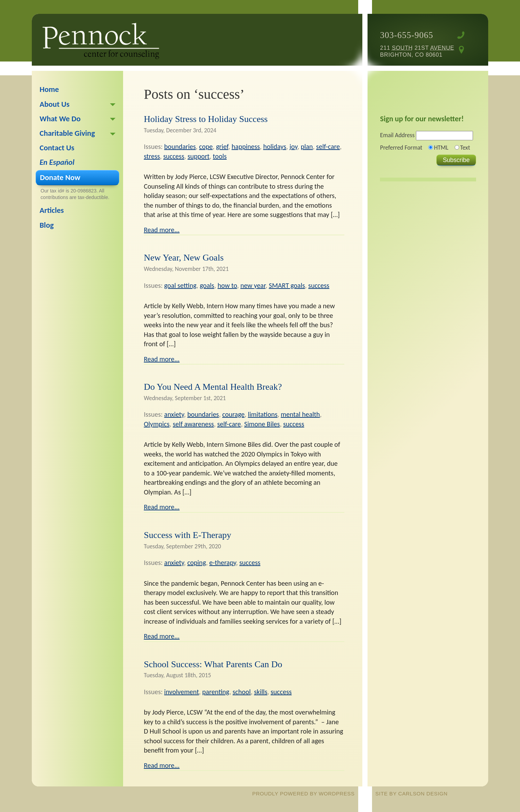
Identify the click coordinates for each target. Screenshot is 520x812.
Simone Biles (262, 424)
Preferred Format (401, 148)
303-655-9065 (407, 35)
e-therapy (222, 563)
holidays (275, 147)
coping (197, 563)
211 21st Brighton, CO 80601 (417, 51)
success (174, 156)
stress (152, 156)
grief (222, 147)
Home (49, 89)
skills (261, 692)
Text (465, 148)
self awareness (193, 424)
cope (206, 147)
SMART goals (287, 285)
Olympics (157, 424)
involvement (182, 692)
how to (227, 285)
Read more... (162, 230)
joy (293, 147)
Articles (52, 210)
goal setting (180, 285)
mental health (300, 414)
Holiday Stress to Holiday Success (206, 119)
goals (207, 285)
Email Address (397, 135)
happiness (246, 147)
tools (220, 156)
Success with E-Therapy (188, 535)
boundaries (180, 147)
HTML (441, 148)
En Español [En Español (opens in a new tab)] (57, 162)
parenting (216, 692)
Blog (47, 225)
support (198, 156)
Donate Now (60, 177)
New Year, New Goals (184, 258)
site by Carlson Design (412, 794)
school (242, 692)
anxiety (174, 414)
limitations (263, 414)
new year (253, 285)
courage (234, 414)
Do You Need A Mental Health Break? (213, 387)
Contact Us (57, 148)
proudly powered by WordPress (304, 794)
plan (307, 147)
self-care (328, 147)
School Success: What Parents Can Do (213, 664)
